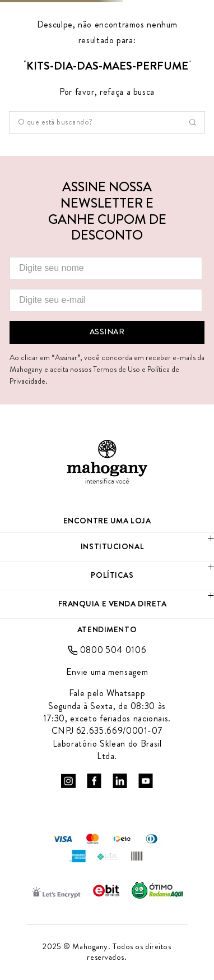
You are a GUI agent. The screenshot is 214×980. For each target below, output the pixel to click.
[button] (107, 547)
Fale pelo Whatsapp (107, 693)
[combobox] (107, 122)
